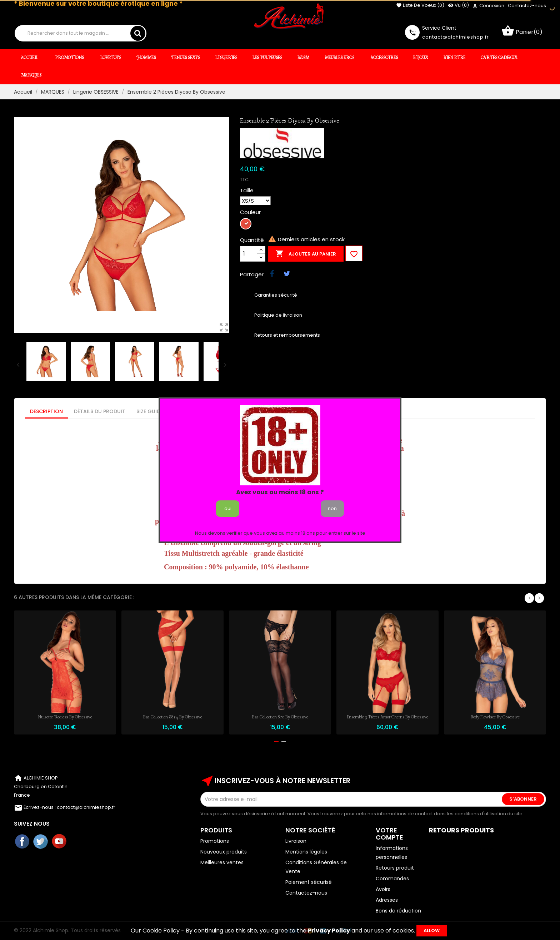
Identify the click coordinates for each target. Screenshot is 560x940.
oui (228, 508)
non (332, 508)
